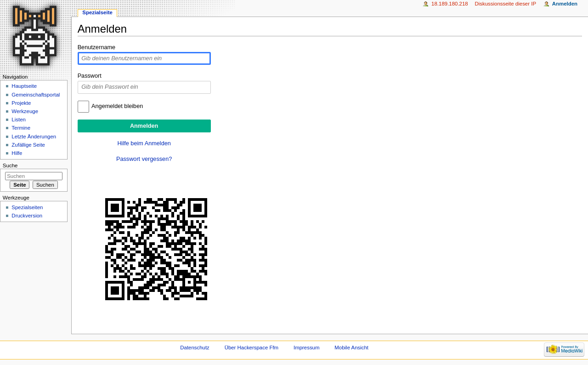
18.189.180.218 (450, 4)
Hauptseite (24, 86)
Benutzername (97, 47)
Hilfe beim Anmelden (144, 143)
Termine (21, 128)
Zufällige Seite (28, 145)
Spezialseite (97, 12)
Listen (19, 120)
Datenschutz (195, 348)
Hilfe (17, 153)
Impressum (307, 348)
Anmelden (565, 4)
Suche (10, 165)
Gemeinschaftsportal (36, 95)
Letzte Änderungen (34, 137)
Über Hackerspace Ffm (252, 348)
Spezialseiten (27, 207)
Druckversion (27, 216)
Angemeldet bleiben (117, 106)
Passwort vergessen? (144, 159)
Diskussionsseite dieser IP (505, 4)
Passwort (90, 76)
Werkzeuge (25, 111)
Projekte (21, 103)
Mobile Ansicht (351, 348)
